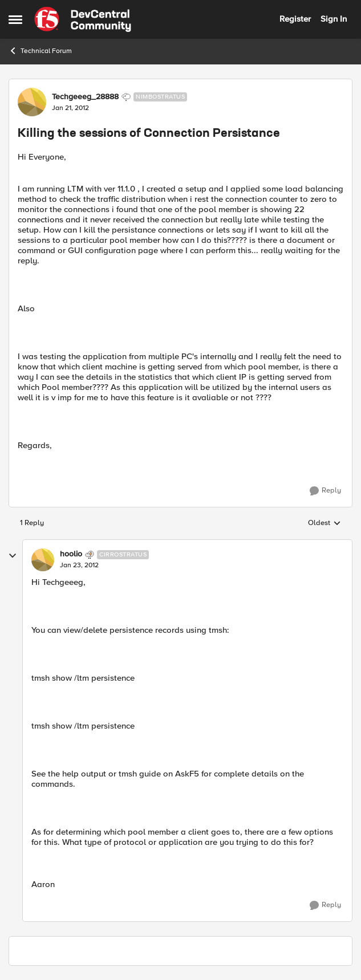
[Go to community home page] (83, 19)
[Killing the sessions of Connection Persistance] (79, 566)
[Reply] (325, 491)
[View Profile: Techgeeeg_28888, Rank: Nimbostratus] (32, 102)
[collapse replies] (13, 556)
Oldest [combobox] (325, 523)
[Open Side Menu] (15, 19)
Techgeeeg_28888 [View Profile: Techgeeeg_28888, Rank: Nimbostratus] (85, 97)
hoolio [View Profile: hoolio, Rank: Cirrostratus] (71, 554)
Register (295, 19)
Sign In (334, 19)
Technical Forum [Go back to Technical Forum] (40, 51)
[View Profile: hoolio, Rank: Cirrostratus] (43, 560)
